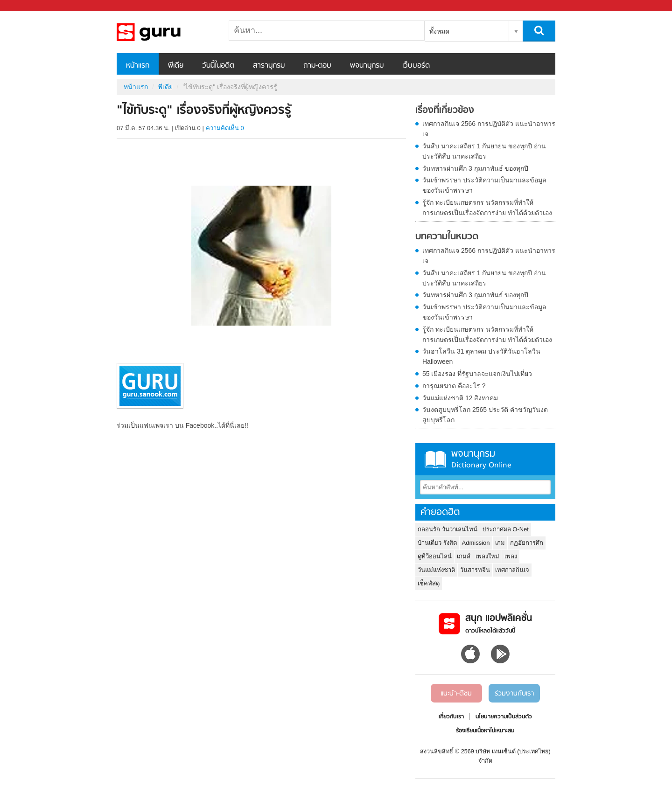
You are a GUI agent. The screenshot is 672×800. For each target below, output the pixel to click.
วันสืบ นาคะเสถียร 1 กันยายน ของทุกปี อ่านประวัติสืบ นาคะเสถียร (484, 151)
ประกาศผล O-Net (506, 529)
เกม (500, 543)
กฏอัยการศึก (527, 543)
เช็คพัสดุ (429, 583)
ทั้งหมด (439, 31)
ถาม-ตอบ (317, 66)
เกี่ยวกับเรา (451, 717)
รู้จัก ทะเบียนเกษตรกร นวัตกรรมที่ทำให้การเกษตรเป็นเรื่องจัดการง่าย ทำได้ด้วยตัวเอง (487, 208)
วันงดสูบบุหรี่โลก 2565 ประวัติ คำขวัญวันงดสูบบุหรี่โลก (485, 415)
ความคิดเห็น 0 (225, 128)
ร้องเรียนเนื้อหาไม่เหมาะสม (485, 731)
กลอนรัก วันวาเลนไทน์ (448, 529)
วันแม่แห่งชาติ (436, 570)
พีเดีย (176, 66)
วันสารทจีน (475, 570)
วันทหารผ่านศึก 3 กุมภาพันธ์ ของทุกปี (475, 168)
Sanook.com (28, 6)
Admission (476, 543)
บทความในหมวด (447, 237)
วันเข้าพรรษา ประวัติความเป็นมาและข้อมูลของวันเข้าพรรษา (484, 185)
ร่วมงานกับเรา (514, 694)
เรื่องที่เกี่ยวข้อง (445, 111)
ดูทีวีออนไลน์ (435, 556)
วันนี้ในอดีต (218, 66)
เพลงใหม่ (487, 556)
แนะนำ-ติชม (456, 694)
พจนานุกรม (367, 66)
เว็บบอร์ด (416, 66)
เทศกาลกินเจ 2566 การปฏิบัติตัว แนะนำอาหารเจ (489, 129)
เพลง (511, 556)
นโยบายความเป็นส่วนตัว (504, 717)
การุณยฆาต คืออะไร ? (454, 386)
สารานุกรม (269, 66)
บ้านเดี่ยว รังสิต (437, 543)
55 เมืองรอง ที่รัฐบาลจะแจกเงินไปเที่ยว (477, 374)
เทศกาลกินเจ (512, 570)
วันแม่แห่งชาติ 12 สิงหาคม (460, 398)
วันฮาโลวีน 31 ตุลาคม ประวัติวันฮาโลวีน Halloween (481, 356)
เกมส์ (464, 556)
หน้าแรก (138, 66)
